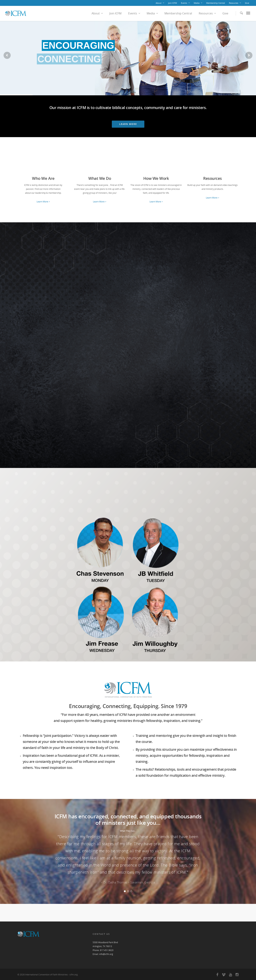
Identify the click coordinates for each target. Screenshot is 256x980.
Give (247, 3)
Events (186, 3)
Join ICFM (173, 3)
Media (198, 3)
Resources (235, 3)
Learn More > (43, 202)
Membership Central (216, 3)
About (160, 3)
